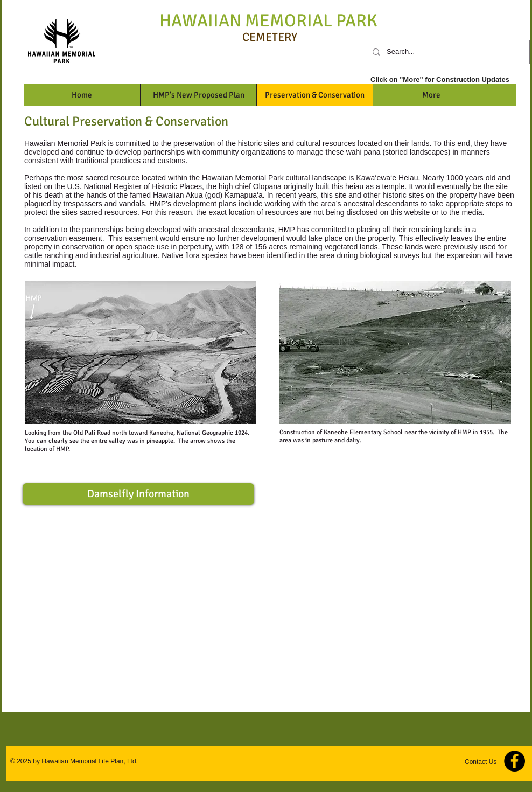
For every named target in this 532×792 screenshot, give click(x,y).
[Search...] (447, 52)
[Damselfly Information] (138, 494)
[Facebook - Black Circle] (514, 761)
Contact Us (481, 762)
